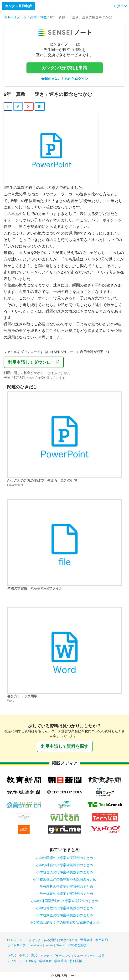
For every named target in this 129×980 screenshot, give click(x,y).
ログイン (120, 6)
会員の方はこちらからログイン (65, 79)
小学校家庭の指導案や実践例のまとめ (65, 915)
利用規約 (102, 940)
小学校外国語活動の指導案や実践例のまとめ (65, 901)
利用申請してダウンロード (34, 362)
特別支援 (76, 961)
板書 (101, 956)
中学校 (24, 956)
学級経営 (46, 961)
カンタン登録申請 (18, 6)
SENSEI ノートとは (21, 940)
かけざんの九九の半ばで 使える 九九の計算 (42, 480)
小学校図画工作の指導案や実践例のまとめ (65, 879)
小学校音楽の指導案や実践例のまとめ (65, 872)
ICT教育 (31, 961)
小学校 (12, 956)
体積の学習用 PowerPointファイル (35, 588)
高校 (34, 956)
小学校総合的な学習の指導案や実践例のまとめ (65, 922)
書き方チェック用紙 (22, 696)
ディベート (15, 961)
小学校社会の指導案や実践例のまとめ (65, 865)
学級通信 (61, 961)
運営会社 (86, 940)
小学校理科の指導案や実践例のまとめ (65, 886)
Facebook (35, 945)
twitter (49, 945)
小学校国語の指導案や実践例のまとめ (65, 858)
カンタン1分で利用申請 (64, 68)
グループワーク (85, 956)
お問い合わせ (68, 940)
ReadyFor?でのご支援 (71, 945)
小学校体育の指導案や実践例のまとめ (65, 894)
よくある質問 (47, 940)
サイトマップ (16, 945)
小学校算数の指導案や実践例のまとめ (65, 908)
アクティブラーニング (56, 956)
